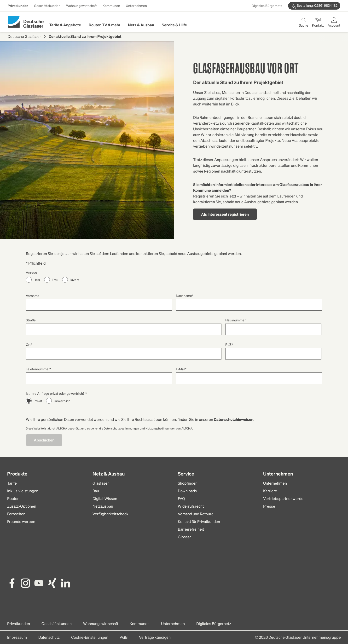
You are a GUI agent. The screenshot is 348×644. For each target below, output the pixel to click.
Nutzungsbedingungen (160, 428)
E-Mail (181, 369)
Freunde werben (21, 521)
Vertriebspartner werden (284, 498)
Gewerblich (62, 401)
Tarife (12, 483)
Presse (269, 506)
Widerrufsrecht (191, 506)
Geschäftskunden (47, 6)
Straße (31, 320)
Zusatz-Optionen (22, 506)
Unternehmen (136, 6)
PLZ (229, 344)
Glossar (184, 537)
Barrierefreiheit (191, 529)
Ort (29, 344)
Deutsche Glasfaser (24, 36)
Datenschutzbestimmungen (121, 428)
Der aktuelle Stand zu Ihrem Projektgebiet (85, 36)
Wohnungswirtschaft (81, 6)
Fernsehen (16, 514)
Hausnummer (235, 320)
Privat (38, 401)
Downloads (187, 491)
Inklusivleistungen (23, 491)
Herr (37, 280)
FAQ (181, 498)
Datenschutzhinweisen (234, 419)
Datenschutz (49, 637)
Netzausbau (103, 506)
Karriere (270, 491)
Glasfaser (101, 483)
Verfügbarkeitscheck (110, 514)
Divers (75, 280)
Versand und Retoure (196, 514)
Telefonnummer (38, 369)
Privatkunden (18, 6)
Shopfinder (187, 483)
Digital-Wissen (105, 498)
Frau (55, 280)
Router (13, 498)
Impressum (17, 637)
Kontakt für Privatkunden (199, 521)
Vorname (33, 296)
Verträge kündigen (155, 637)
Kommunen (111, 6)
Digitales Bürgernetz (267, 6)
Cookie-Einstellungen (90, 637)
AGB (124, 637)
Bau (96, 491)
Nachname (185, 296)
